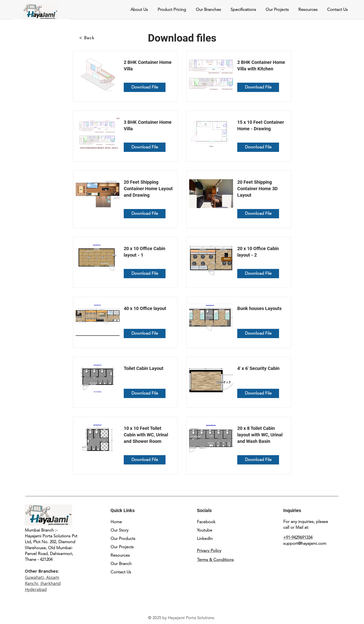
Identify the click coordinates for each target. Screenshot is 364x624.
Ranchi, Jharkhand (43, 583)
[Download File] (145, 87)
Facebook (206, 522)
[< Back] (87, 38)
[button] (208, 10)
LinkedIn (205, 539)
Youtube (205, 530)
